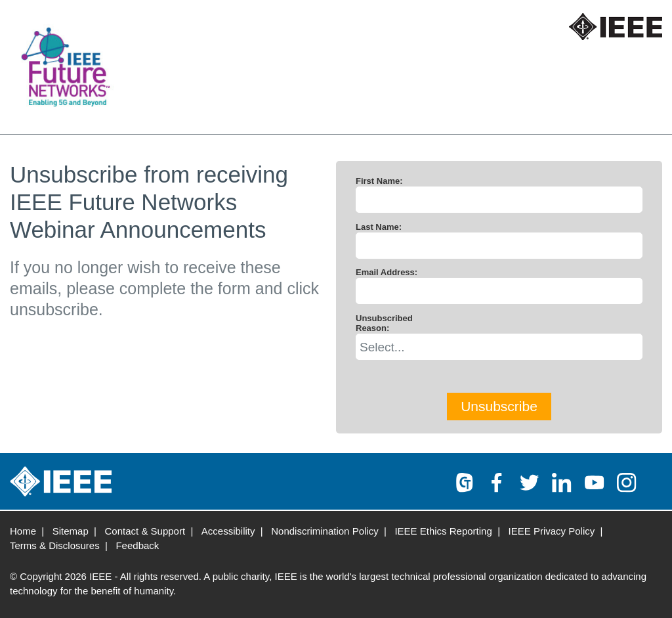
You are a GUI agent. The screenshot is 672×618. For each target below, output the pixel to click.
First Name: (379, 181)
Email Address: (387, 272)
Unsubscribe (499, 406)
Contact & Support (145, 531)
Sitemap (71, 531)
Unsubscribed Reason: (384, 323)
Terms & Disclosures (55, 545)
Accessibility (228, 531)
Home (23, 531)
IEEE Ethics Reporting (443, 531)
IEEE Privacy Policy (552, 531)
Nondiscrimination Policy (325, 531)
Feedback (137, 545)
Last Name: (379, 227)
